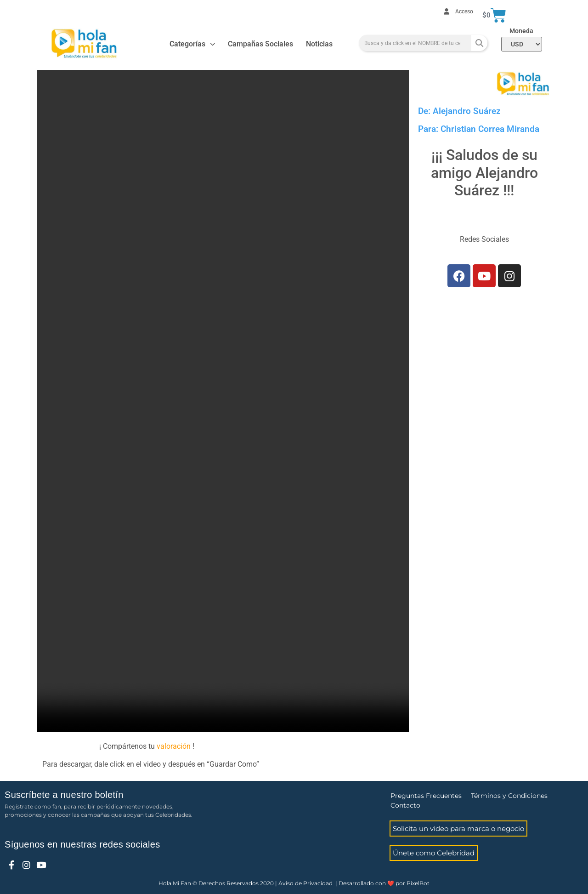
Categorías (192, 44)
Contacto (405, 805)
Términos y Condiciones (509, 796)
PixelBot (418, 883)
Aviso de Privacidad (305, 883)
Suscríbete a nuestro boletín (64, 795)
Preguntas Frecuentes (426, 796)
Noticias (319, 44)
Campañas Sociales (260, 44)
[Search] (479, 43)
